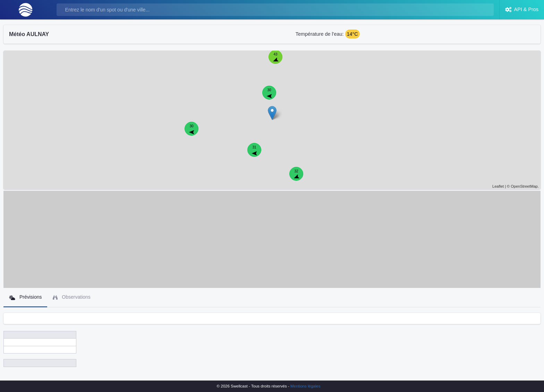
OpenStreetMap (524, 186)
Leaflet (498, 186)
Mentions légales (305, 386)
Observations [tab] (71, 297)
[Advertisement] (272, 239)
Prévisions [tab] (25, 297)
